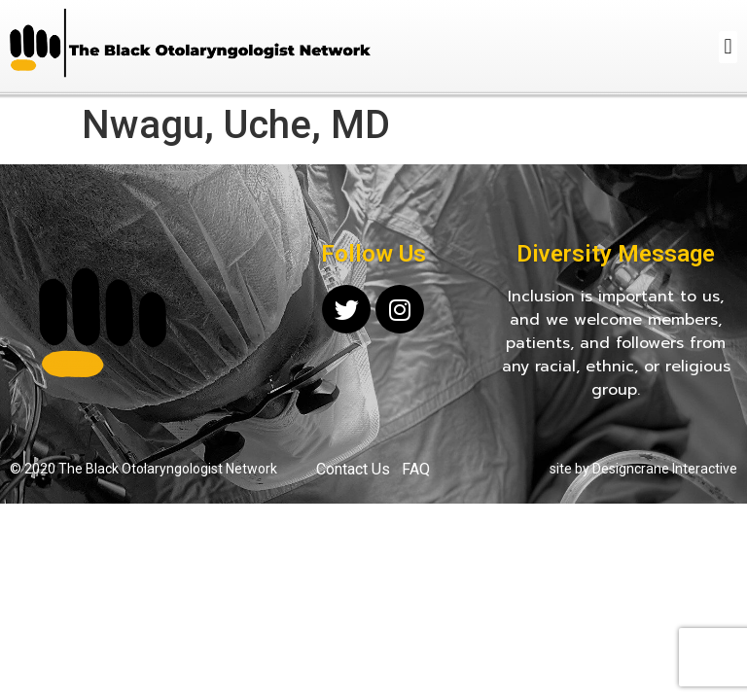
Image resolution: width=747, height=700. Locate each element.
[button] (728, 47)
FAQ (416, 469)
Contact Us (353, 469)
